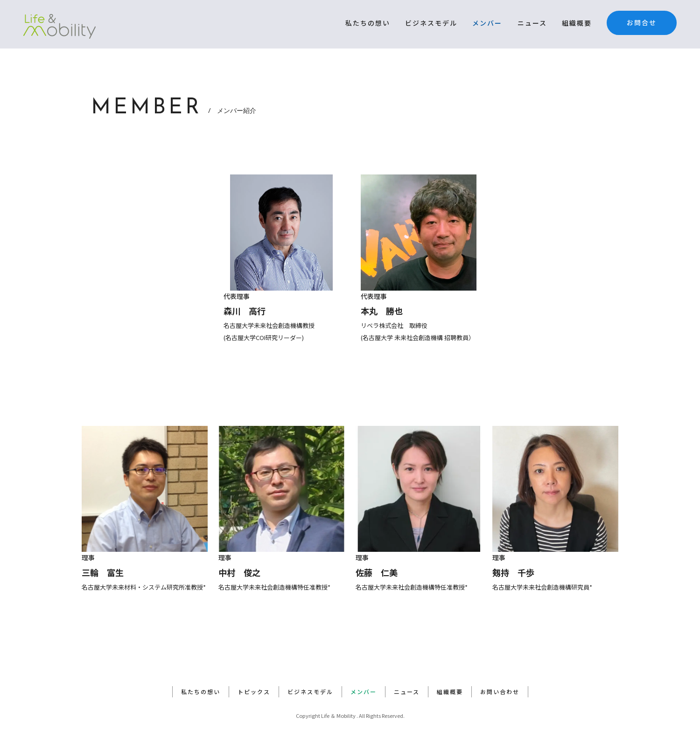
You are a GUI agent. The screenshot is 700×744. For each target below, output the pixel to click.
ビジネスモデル (431, 23)
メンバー (487, 23)
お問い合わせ (500, 692)
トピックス (254, 692)
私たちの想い (368, 23)
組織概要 (577, 23)
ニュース (532, 23)
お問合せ (642, 22)
